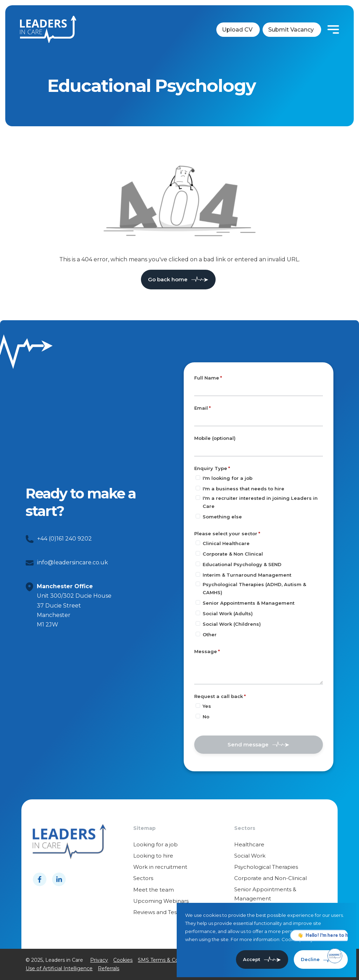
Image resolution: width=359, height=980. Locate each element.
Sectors (143, 878)
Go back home (168, 279)
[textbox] (259, 389)
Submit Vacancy (291, 30)
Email (201, 408)
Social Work (250, 856)
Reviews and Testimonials (167, 912)
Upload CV (237, 30)
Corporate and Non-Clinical (270, 878)
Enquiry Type (211, 468)
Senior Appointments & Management (265, 894)
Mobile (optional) (215, 438)
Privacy (99, 960)
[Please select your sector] (198, 543)
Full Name (207, 378)
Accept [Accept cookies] (252, 959)
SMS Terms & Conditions (168, 960)
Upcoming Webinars (161, 901)
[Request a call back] (198, 706)
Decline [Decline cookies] (310, 959)
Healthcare (249, 844)
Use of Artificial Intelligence (59, 968)
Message (206, 651)
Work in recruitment (160, 867)
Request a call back (219, 696)
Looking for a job (155, 844)
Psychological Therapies (266, 867)
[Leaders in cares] (48, 29)
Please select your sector (226, 533)
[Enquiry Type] (198, 478)
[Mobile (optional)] (259, 450)
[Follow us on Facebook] (40, 879)
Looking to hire (153, 856)
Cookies (123, 960)
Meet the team (154, 890)
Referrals (109, 968)
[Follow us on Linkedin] (59, 879)
